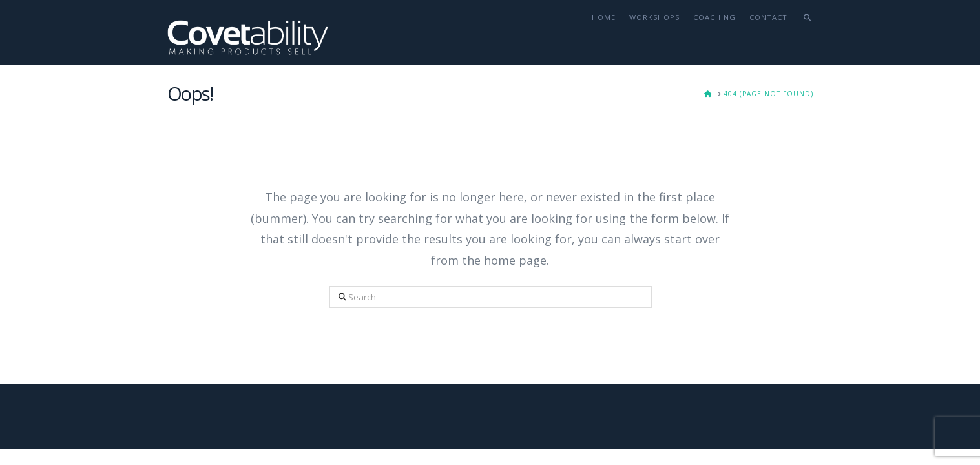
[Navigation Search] (803, 32)
